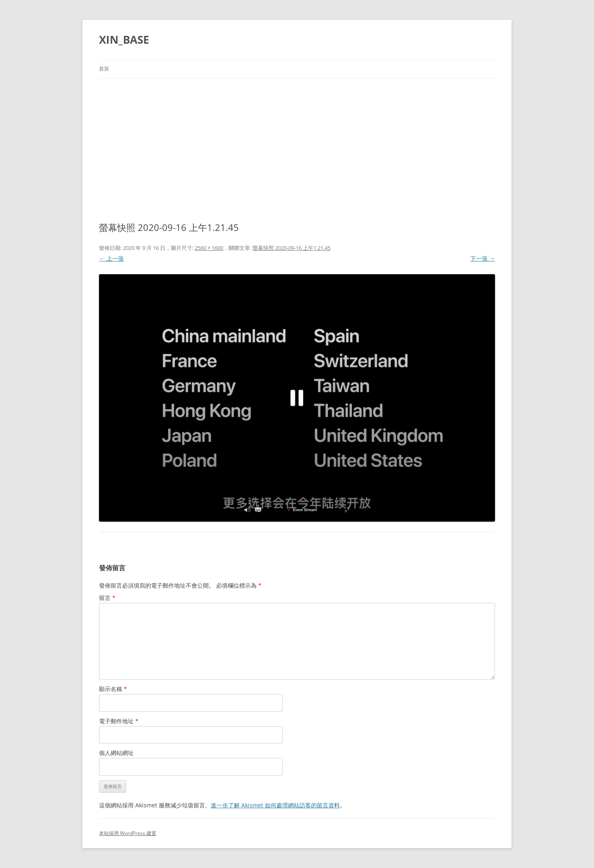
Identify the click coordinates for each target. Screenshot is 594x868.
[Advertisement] (297, 140)
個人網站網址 (116, 753)
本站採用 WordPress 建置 (128, 833)
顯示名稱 (113, 689)
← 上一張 (111, 258)
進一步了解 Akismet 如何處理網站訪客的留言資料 (275, 805)
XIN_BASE (124, 40)
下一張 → (483, 258)
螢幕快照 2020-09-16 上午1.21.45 (291, 248)
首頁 (104, 69)
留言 (107, 598)
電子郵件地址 (119, 721)
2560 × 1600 (209, 248)
